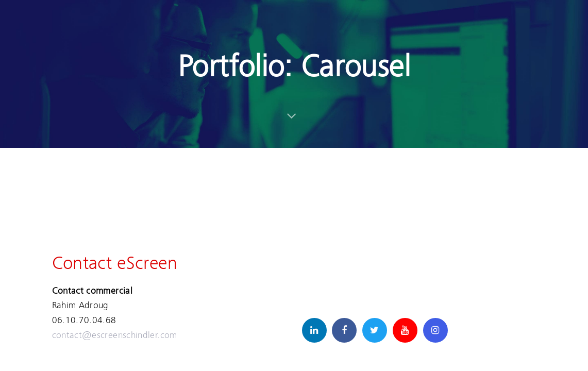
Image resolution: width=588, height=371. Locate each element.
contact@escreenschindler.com (115, 335)
